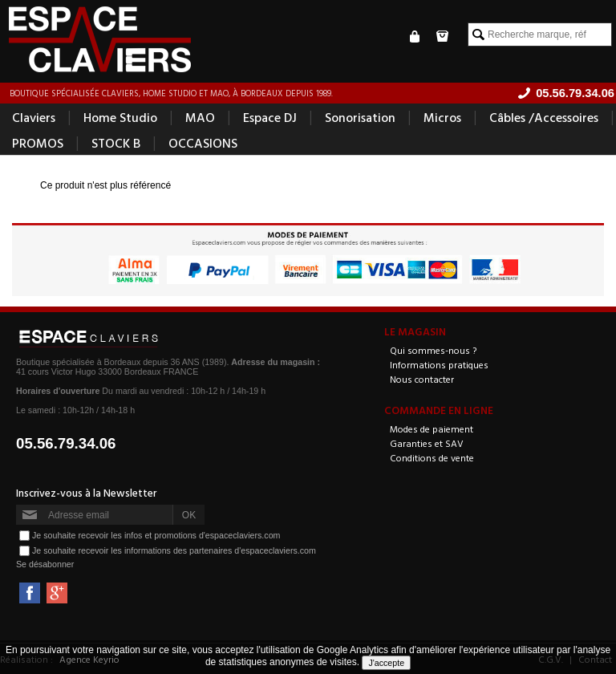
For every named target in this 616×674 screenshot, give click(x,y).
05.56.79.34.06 (66, 443)
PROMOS (38, 143)
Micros (442, 117)
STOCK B (116, 143)
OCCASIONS (203, 143)
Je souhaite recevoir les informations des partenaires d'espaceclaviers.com (174, 550)
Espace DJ (270, 117)
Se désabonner (45, 564)
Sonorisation (360, 117)
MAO (200, 117)
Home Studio (120, 117)
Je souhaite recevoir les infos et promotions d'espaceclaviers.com (156, 535)
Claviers (34, 117)
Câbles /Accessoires (544, 117)
